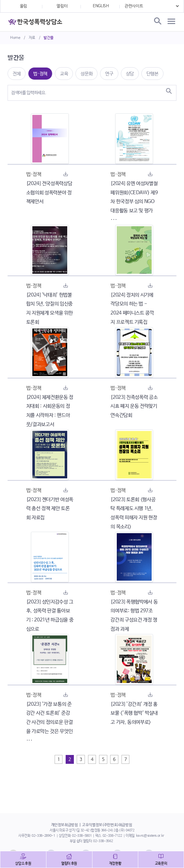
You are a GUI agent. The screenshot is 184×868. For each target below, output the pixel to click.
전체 (17, 74)
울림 (24, 6)
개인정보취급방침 (65, 825)
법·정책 (40, 74)
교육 (64, 74)
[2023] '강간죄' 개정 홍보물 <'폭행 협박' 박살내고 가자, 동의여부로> (134, 713)
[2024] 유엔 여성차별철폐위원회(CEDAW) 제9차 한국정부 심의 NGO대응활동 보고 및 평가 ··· (134, 202)
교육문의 (161, 864)
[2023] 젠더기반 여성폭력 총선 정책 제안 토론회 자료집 (50, 509)
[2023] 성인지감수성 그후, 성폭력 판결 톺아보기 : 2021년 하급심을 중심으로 (50, 616)
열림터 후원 (69, 864)
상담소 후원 (23, 864)
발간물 (49, 38)
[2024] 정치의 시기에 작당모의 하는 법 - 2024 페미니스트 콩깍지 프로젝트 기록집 (132, 309)
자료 (32, 38)
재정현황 (115, 864)
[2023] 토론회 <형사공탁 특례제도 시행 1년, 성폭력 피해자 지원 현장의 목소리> (134, 513)
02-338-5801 (82, 836)
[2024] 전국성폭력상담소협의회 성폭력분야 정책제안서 (49, 193)
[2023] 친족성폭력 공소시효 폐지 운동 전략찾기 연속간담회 (134, 407)
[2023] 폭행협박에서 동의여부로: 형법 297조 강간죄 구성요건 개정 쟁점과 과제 (134, 616)
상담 (130, 74)
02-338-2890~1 (43, 836)
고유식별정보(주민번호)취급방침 (107, 825)
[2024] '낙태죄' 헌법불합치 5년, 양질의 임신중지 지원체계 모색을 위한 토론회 (49, 309)
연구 (109, 74)
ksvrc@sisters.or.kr (150, 836)
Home (15, 38)
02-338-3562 (103, 841)
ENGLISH (101, 6)
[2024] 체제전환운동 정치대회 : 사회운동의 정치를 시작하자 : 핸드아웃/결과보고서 (50, 411)
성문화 (86, 74)
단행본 (152, 74)
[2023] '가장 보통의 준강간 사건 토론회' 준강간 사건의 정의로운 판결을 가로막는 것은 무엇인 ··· (49, 722)
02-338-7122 (112, 836)
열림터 (62, 6)
